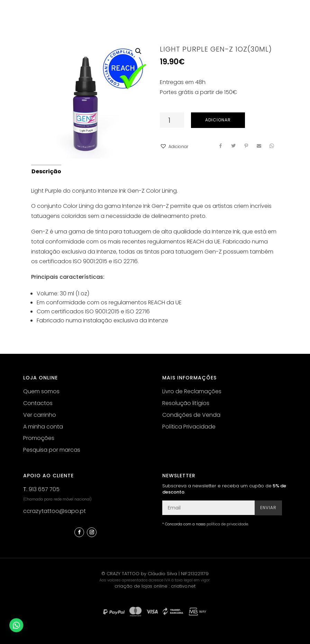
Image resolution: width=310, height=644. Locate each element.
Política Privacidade (189, 427)
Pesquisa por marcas (52, 450)
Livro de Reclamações (192, 391)
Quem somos (41, 391)
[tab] (46, 171)
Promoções (39, 438)
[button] (174, 147)
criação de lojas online (141, 586)
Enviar (268, 508)
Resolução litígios (186, 403)
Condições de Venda (191, 415)
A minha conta (43, 427)
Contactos (38, 403)
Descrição (46, 171)
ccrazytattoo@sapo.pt (54, 511)
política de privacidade (227, 524)
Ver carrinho (40, 415)
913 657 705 (44, 489)
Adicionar (218, 120)
